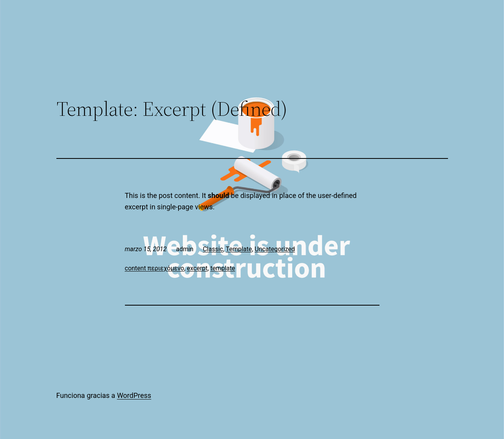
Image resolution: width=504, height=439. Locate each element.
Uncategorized (275, 249)
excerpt (197, 268)
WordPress (134, 395)
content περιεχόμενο (155, 268)
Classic (213, 249)
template (223, 268)
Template (239, 249)
